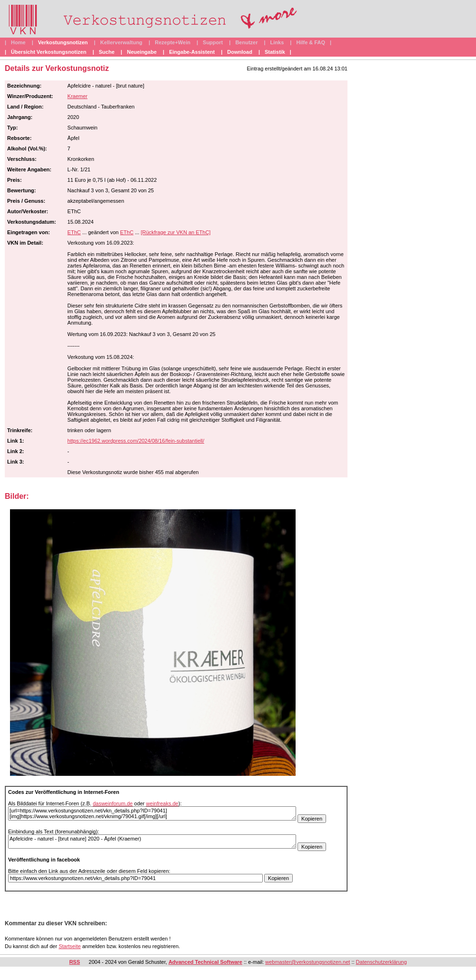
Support (213, 42)
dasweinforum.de (113, 803)
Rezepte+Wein (173, 42)
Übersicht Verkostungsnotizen (49, 52)
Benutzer (246, 42)
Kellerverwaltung (121, 42)
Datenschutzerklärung (382, 962)
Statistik (275, 52)
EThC (74, 232)
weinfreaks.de (162, 803)
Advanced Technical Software (205, 962)
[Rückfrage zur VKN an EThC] (176, 232)
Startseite (69, 946)
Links (277, 42)
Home (18, 42)
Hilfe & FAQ (311, 42)
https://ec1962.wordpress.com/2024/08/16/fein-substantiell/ (136, 441)
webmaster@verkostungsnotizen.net (307, 962)
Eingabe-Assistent (192, 52)
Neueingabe (142, 52)
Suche (107, 52)
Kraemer (78, 96)
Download (240, 52)
